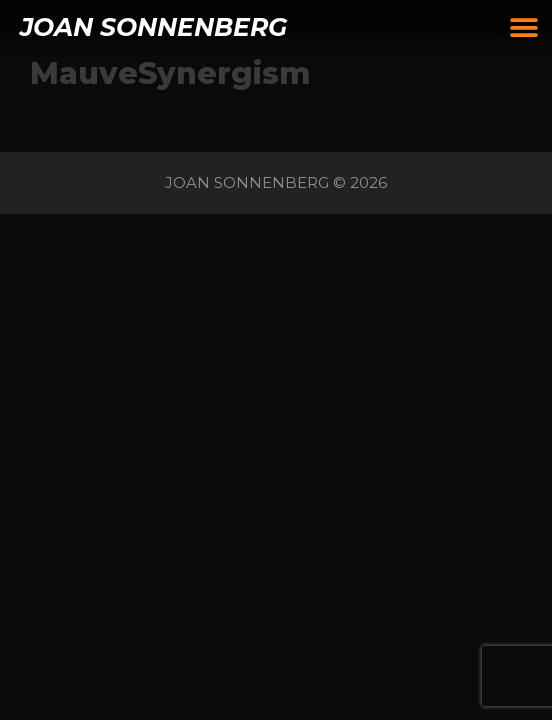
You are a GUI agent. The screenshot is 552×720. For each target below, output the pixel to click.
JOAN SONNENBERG (153, 27)
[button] (524, 27)
